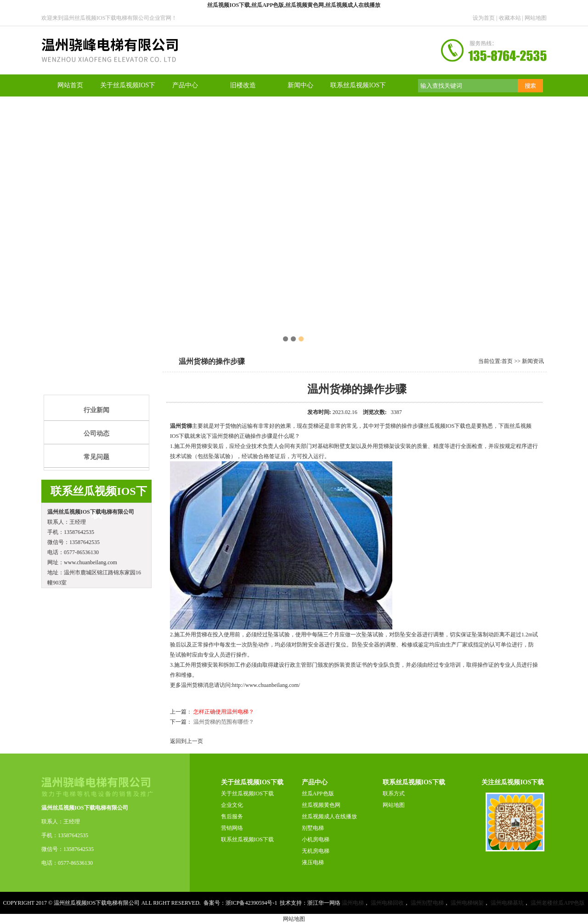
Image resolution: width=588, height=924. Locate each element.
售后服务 (232, 816)
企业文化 (232, 805)
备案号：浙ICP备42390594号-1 (240, 903)
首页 (507, 361)
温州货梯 (181, 426)
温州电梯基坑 (507, 903)
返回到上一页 (187, 741)
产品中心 (185, 85)
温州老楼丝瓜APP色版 (558, 903)
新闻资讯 (533, 361)
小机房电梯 (316, 839)
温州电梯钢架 (467, 903)
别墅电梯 (313, 828)
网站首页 (70, 85)
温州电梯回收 (387, 903)
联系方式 (394, 794)
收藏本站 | (512, 18)
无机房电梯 (316, 851)
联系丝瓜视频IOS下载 (247, 839)
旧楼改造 (243, 85)
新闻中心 (300, 85)
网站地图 (536, 18)
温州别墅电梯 (427, 903)
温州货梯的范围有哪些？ (224, 722)
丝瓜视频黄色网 (321, 805)
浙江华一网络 (324, 903)
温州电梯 (353, 903)
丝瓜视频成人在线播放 (329, 816)
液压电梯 (313, 862)
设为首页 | (486, 18)
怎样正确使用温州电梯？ (224, 712)
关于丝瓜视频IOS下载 (247, 794)
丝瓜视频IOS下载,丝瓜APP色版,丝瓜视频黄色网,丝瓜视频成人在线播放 (294, 5)
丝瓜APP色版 (318, 794)
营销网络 (232, 828)
